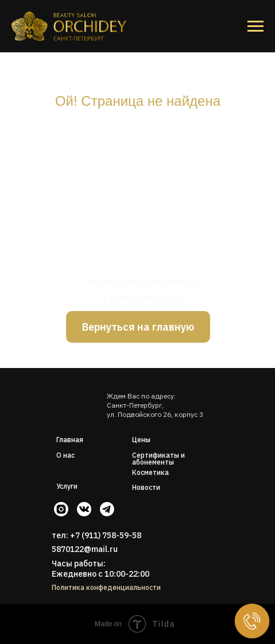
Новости (146, 487)
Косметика (150, 472)
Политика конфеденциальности (106, 587)
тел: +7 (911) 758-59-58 (96, 535)
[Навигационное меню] (255, 26)
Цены (141, 440)
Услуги (67, 486)
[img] (76, 398)
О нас (65, 455)
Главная (70, 440)
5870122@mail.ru (85, 549)
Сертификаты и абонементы (158, 459)
